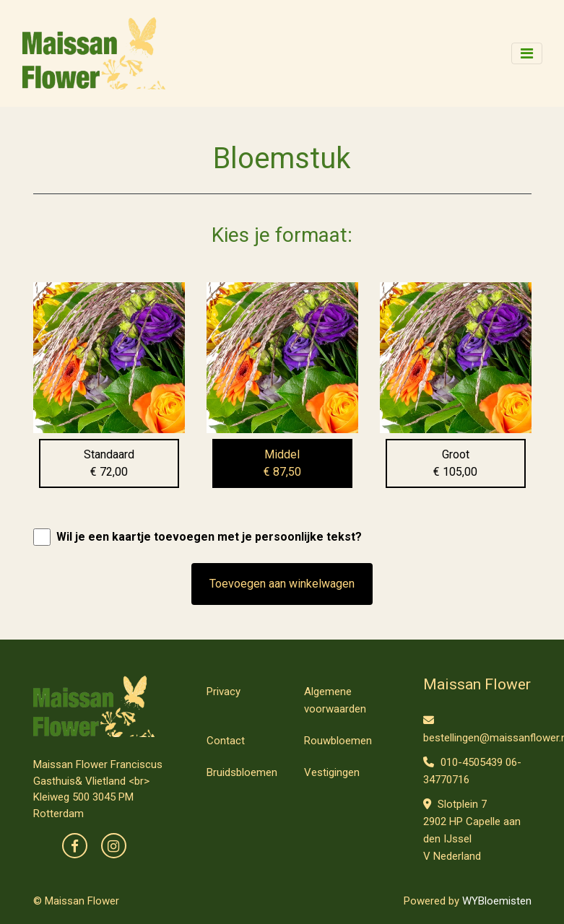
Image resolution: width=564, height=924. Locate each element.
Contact (226, 741)
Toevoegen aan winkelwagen (282, 584)
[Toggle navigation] (527, 53)
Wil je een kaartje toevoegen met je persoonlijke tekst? (209, 537)
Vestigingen (332, 772)
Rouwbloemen (338, 741)
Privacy (224, 692)
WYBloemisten (497, 901)
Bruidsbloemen (242, 772)
